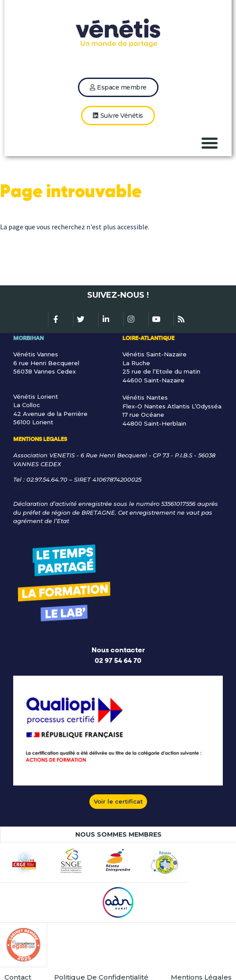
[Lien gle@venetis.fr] (118, 489)
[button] (210, 143)
